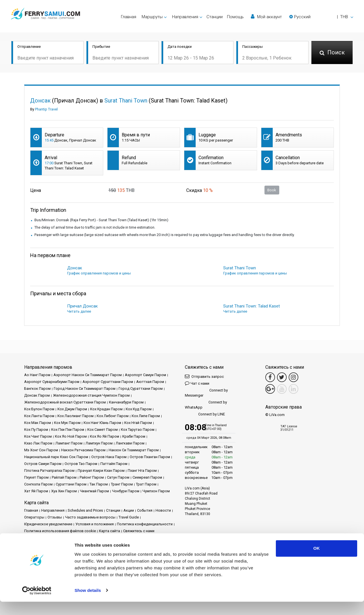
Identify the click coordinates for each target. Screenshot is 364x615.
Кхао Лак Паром (38, 443)
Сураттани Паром (71, 484)
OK (317, 562)
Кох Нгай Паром (138, 423)
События (145, 510)
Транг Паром (122, 484)
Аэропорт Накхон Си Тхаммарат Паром (88, 375)
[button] (321, 17)
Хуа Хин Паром (64, 491)
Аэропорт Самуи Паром (145, 375)
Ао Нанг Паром (37, 375)
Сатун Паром (118, 477)
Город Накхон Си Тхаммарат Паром (85, 389)
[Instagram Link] (293, 377)
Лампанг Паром (69, 443)
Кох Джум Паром (72, 409)
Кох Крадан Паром (106, 409)
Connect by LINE (205, 414)
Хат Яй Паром (36, 491)
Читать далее (79, 311)
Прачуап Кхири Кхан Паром (101, 471)
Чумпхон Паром (156, 491)
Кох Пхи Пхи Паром (68, 430)
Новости (163, 510)
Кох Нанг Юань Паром (102, 423)
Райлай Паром (64, 477)
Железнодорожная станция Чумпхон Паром (91, 395)
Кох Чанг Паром (38, 436)
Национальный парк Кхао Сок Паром (56, 457)
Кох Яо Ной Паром (71, 436)
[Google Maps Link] (270, 389)
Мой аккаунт (266, 17)
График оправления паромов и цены (99, 273)
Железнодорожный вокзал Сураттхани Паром (65, 402)
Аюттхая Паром (150, 382)
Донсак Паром (37, 395)
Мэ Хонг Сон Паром (41, 450)
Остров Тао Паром (81, 464)
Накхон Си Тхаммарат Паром (134, 450)
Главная (129, 17)
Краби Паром (134, 436)
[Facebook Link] (270, 377)
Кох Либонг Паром (113, 416)
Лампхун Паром (99, 443)
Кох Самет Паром (103, 430)
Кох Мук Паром (67, 423)
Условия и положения (95, 524)
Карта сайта (109, 531)
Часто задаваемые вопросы (90, 517)
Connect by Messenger (206, 393)
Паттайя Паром (114, 464)
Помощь (235, 17)
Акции (129, 510)
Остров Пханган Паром (150, 457)
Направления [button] (185, 17)
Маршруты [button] (152, 17)
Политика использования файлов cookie (60, 531)
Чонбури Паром (126, 491)
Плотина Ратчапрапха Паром (49, 471)
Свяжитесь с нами (139, 531)
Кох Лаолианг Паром (76, 416)
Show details (88, 604)
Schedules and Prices (85, 510)
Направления (53, 510)
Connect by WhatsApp (206, 405)
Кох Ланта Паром (39, 416)
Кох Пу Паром (36, 430)
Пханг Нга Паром (142, 471)
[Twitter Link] (282, 377)
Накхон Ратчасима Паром (83, 450)
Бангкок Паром (37, 389)
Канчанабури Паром (126, 402)
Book (272, 190)
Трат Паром (146, 484)
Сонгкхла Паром (38, 484)
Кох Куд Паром (139, 409)
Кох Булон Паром (39, 409)
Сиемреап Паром (147, 477)
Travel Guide (129, 517)
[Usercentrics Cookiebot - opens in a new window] (37, 604)
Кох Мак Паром (38, 423)
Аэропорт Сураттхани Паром (108, 382)
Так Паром (99, 484)
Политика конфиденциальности (145, 524)
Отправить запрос (204, 376)
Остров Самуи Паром (43, 464)
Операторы (34, 517)
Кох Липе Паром (146, 416)
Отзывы (55, 517)
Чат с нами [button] (197, 383)
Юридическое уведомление (48, 524)
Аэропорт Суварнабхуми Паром (52, 382)
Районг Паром (92, 477)
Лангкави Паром (130, 443)
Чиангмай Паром (94, 491)
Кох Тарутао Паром (138, 430)
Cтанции (215, 17)
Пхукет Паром (36, 477)
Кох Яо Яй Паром (105, 436)
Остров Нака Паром (109, 457)
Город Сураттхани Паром (141, 389)
